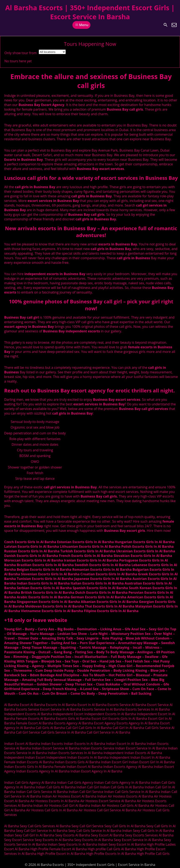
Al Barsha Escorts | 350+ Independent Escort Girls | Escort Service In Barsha (90, 12)
